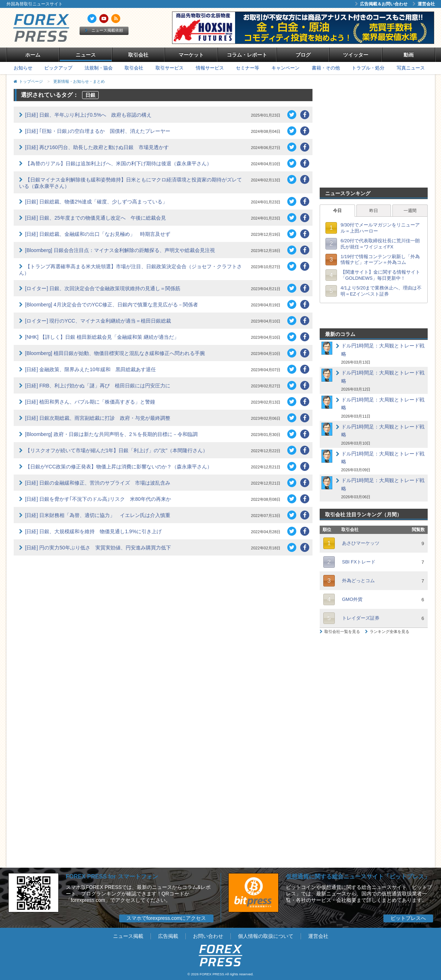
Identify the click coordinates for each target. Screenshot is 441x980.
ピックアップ (58, 68)
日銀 (90, 95)
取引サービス (170, 68)
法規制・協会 (99, 68)
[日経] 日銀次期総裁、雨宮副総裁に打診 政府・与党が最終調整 (98, 418)
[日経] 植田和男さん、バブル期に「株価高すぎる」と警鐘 (90, 402)
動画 (409, 55)
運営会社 (424, 4)
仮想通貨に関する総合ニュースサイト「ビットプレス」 (358, 876)
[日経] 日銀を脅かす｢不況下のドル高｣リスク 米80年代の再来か (98, 499)
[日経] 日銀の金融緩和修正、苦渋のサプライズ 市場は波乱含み (98, 483)
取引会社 (138, 55)
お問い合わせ (208, 936)
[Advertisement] (374, 134)
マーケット (191, 55)
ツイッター (356, 55)
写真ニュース (411, 68)
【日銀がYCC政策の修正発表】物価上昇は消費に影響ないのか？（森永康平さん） (119, 467)
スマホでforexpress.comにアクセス (166, 918)
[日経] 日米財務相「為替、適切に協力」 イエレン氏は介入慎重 (98, 515)
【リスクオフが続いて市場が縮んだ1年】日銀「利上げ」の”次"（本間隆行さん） (116, 450)
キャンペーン (285, 68)
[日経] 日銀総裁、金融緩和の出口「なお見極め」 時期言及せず (98, 234)
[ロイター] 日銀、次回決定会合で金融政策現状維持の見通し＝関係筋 (103, 288)
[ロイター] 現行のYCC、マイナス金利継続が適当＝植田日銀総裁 (98, 321)
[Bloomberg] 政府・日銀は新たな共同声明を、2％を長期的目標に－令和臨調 (111, 434)
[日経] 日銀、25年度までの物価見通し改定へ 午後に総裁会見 (96, 218)
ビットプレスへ (408, 918)
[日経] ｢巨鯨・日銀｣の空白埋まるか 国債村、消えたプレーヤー (98, 131)
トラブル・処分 (368, 68)
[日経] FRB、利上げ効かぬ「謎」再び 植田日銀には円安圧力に (98, 386)
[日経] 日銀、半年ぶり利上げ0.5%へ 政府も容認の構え (89, 115)
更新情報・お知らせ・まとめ (79, 81)
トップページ (31, 81)
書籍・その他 (326, 68)
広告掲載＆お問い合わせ (381, 4)
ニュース (86, 55)
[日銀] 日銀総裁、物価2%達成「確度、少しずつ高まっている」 (96, 202)
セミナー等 (247, 68)
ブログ (303, 55)
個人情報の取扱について (266, 936)
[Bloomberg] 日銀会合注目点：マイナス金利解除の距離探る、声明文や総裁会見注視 (120, 250)
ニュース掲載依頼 (104, 30)
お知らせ (23, 68)
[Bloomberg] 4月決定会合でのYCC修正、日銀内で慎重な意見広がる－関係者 (112, 305)
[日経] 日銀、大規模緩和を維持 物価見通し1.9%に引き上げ (94, 531)
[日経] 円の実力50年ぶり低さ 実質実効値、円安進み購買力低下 (98, 548)
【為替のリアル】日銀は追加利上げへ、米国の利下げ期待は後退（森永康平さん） (118, 163)
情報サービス (210, 68)
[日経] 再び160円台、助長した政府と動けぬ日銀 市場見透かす (97, 147)
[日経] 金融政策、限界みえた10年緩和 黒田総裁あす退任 (91, 369)
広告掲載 (168, 936)
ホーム (33, 55)
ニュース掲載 (128, 936)
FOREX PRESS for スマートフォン (112, 876)
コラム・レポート (247, 55)
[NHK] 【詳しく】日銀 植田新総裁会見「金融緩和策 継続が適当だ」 (102, 337)
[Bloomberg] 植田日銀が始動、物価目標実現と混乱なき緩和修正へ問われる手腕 (115, 353)
